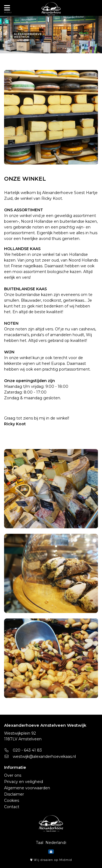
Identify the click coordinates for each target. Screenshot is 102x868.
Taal (40, 843)
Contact (12, 807)
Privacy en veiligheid (24, 782)
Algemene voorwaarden (27, 788)
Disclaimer (14, 794)
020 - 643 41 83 (23, 750)
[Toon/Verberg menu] (6, 8)
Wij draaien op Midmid (51, 860)
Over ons (13, 775)
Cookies (12, 800)
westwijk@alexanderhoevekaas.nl (40, 756)
